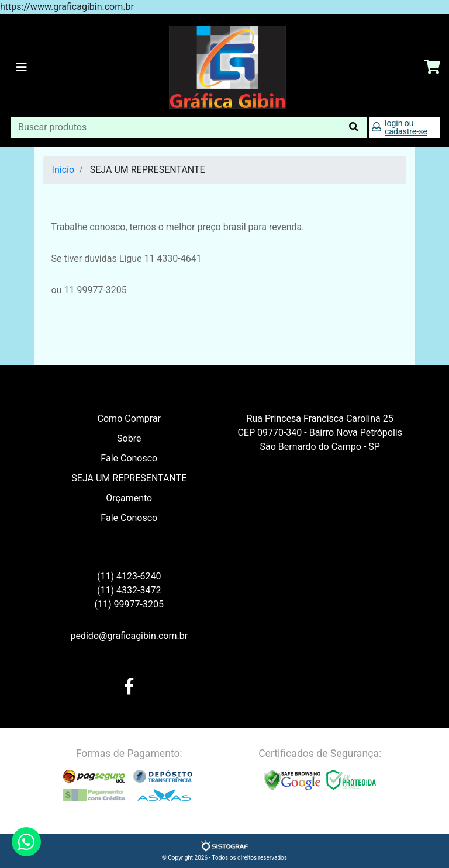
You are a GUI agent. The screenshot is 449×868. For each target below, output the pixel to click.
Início (63, 170)
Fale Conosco (129, 458)
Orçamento (129, 498)
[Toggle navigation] (22, 67)
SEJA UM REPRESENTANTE (129, 478)
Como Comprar (129, 419)
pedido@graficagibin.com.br (129, 636)
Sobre (129, 438)
